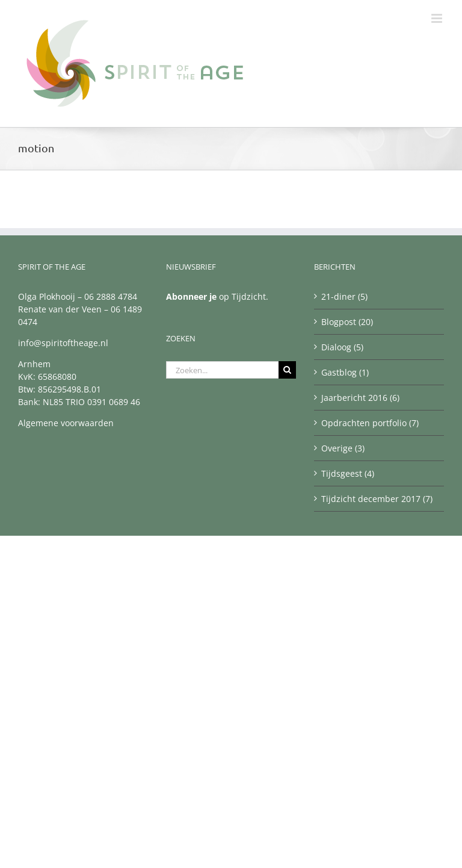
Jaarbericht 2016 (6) (360, 398)
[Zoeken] (287, 370)
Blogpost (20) (347, 322)
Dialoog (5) (342, 347)
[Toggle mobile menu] (438, 18)
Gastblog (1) (345, 372)
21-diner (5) (344, 296)
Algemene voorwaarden (66, 423)
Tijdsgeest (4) (348, 473)
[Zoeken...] (222, 370)
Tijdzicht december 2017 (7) (377, 499)
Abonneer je (191, 296)
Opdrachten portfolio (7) (370, 423)
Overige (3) (343, 448)
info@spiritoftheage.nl (63, 343)
